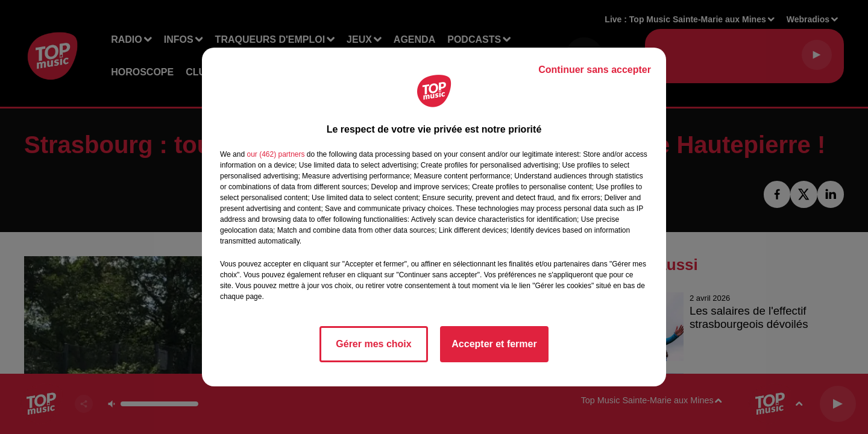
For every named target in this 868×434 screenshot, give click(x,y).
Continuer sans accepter (595, 70)
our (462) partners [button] (275, 154)
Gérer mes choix (373, 344)
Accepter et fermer (494, 344)
